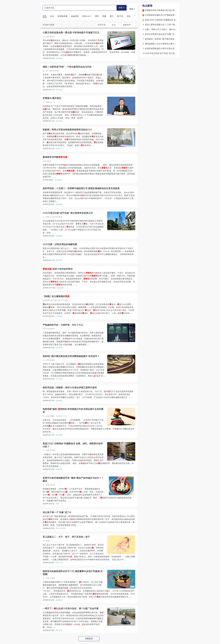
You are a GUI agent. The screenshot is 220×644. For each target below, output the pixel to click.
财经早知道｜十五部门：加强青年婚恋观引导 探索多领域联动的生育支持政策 (81, 188)
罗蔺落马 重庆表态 (52, 98)
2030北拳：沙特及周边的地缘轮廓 (60, 244)
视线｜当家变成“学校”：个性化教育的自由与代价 (67, 67)
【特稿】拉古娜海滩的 (56, 296)
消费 (57, 504)
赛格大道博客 (61, 528)
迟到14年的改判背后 (58, 269)
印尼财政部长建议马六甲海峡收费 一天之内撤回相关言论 (170, 15)
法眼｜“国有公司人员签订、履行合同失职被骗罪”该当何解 (170, 29)
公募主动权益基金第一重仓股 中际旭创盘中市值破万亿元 (71, 33)
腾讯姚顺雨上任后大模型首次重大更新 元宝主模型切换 (169, 44)
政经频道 (59, 121)
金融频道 (59, 58)
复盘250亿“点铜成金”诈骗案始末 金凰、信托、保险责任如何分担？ (73, 445)
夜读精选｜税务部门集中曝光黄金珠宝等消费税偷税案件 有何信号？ (175, 39)
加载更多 (89, 639)
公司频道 (59, 316)
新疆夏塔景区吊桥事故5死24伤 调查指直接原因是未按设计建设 (172, 10)
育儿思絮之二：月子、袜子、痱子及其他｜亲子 (66, 537)
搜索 (122, 8)
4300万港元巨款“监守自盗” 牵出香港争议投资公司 (68, 213)
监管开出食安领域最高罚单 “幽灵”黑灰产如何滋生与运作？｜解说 (73, 479)
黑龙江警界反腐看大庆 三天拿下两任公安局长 (165, 25)
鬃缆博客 (59, 260)
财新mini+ (60, 148)
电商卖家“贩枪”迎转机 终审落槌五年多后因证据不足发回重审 (73, 411)
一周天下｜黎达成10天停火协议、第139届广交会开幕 (71, 609)
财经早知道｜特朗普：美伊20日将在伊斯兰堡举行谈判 (70, 388)
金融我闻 (59, 469)
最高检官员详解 (55, 157)
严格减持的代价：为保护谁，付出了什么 (63, 325)
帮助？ (132, 9)
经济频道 (59, 379)
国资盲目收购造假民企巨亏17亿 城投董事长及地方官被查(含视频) (73, 573)
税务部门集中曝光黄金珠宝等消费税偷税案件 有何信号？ (71, 356)
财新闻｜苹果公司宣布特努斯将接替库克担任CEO (67, 130)
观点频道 (59, 348)
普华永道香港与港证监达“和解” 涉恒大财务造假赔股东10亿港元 (173, 34)
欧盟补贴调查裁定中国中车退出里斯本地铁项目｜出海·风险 (171, 48)
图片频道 (59, 90)
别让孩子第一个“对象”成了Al (57, 512)
